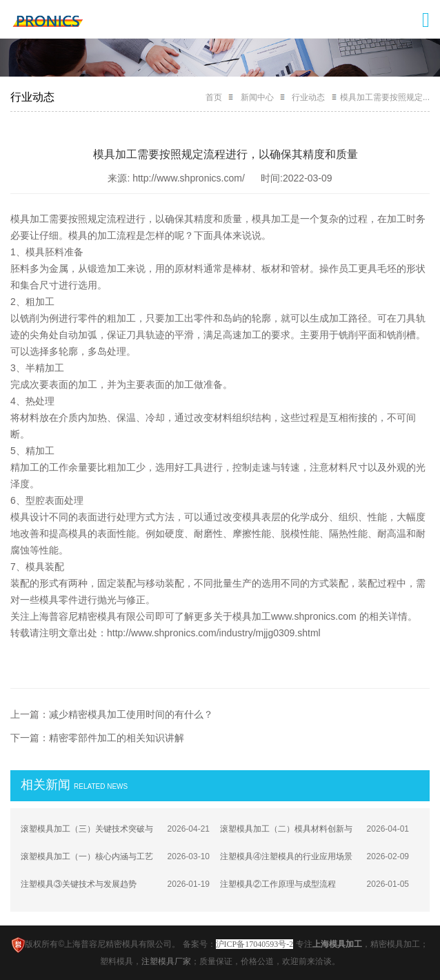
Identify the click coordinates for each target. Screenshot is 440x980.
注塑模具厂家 (166, 961)
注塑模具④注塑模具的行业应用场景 (286, 856)
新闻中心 (257, 97)
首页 (214, 97)
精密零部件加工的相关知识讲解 (117, 738)
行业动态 (308, 97)
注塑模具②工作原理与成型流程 (278, 884)
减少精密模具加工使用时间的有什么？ (131, 714)
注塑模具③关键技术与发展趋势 (79, 884)
